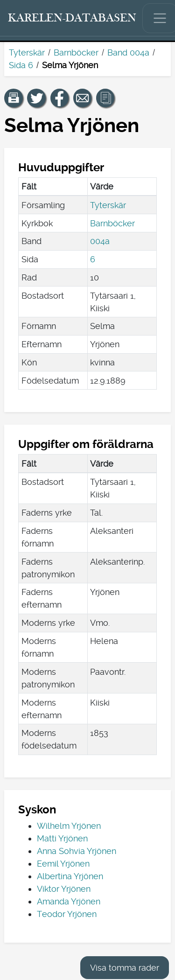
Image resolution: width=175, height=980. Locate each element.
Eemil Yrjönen (63, 864)
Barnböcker (76, 52)
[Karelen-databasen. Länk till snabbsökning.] (72, 18)
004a (100, 241)
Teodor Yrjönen (67, 914)
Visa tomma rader (125, 968)
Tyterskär (27, 52)
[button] (14, 98)
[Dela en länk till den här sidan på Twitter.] (36, 98)
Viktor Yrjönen (64, 889)
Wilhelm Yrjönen (69, 826)
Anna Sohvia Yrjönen (77, 851)
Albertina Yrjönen (70, 876)
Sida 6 (21, 65)
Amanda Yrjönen (69, 901)
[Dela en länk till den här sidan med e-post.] (83, 98)
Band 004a (128, 52)
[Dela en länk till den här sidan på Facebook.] (60, 98)
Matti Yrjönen (62, 838)
